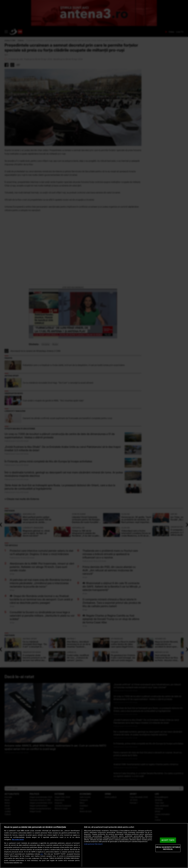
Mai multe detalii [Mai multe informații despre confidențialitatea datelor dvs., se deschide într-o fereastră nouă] (18, 839)
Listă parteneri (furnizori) (93, 844)
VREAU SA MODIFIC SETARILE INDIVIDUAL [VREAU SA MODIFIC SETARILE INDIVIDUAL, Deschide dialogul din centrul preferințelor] (168, 848)
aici (42, 854)
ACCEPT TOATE (168, 840)
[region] (94, 846)
